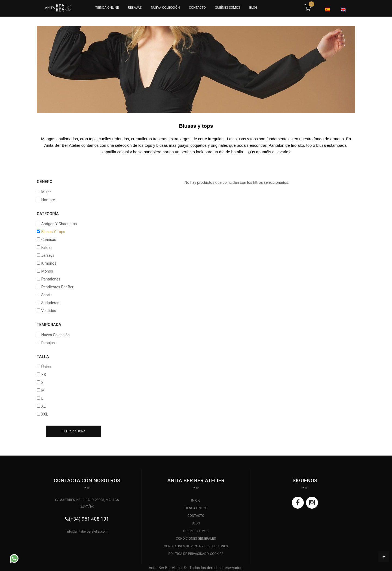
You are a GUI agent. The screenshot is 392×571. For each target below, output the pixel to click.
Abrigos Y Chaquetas (59, 224)
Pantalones (51, 279)
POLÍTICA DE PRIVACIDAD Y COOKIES (196, 554)
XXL (45, 414)
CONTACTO (197, 8)
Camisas (48, 240)
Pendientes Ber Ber (57, 287)
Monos (47, 271)
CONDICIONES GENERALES (196, 539)
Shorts (47, 295)
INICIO (196, 500)
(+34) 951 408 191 (89, 519)
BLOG (253, 8)
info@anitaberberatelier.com (87, 532)
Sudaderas (50, 303)
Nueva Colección (165, 8)
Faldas (47, 248)
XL (43, 406)
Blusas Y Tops (53, 232)
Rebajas (135, 8)
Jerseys (48, 255)
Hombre (48, 200)
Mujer (46, 192)
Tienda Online (107, 8)
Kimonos (49, 263)
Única (46, 367)
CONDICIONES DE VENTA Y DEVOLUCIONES (196, 546)
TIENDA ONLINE (196, 508)
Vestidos (48, 311)
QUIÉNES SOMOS (227, 8)
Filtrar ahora (73, 431)
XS (43, 375)
